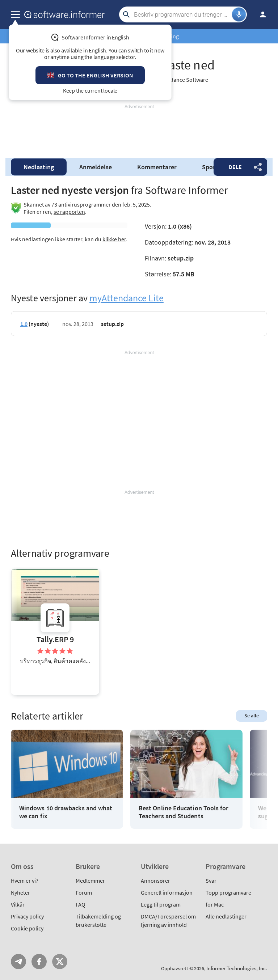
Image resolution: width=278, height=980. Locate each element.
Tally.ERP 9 (55, 639)
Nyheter (20, 892)
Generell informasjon (167, 892)
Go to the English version (96, 75)
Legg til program (161, 904)
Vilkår (18, 904)
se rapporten (69, 212)
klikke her (114, 239)
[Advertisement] (139, 128)
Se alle (252, 716)
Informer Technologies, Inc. (237, 968)
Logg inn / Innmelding (261, 14)
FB (39, 962)
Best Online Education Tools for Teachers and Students (184, 812)
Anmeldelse (96, 167)
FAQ (81, 904)
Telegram (18, 962)
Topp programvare (228, 892)
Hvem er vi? (25, 881)
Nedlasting (39, 167)
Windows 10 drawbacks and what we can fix (66, 812)
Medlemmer (90, 881)
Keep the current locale (90, 91)
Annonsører (155, 881)
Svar (211, 881)
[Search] (182, 14)
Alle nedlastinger (226, 916)
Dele (235, 167)
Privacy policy (27, 916)
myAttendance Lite (127, 298)
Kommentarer (157, 167)
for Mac (215, 904)
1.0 (24, 324)
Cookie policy (27, 928)
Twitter (60, 962)
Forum (84, 892)
